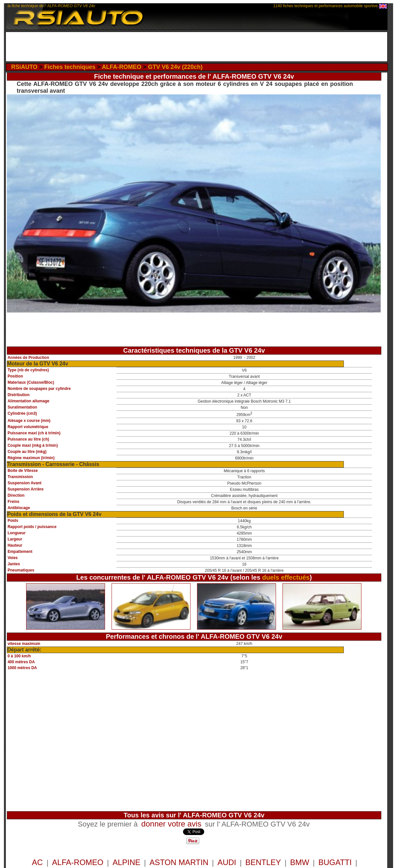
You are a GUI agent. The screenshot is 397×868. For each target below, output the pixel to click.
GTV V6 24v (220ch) (175, 67)
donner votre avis (171, 824)
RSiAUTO (24, 67)
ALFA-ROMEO (122, 67)
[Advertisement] (197, 47)
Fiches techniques (70, 67)
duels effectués (286, 577)
